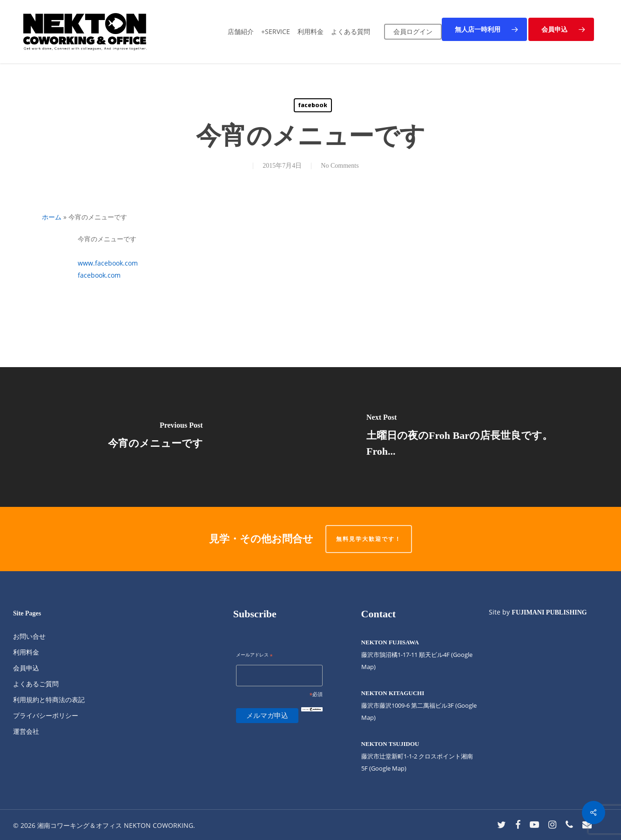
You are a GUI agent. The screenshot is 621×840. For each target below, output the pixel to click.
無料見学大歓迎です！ (369, 539)
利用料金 (26, 652)
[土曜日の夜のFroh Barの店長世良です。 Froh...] (466, 437)
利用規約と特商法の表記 (49, 700)
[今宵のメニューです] (155, 437)
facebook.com (99, 275)
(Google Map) (388, 768)
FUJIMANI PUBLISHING (549, 612)
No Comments (340, 166)
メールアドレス (254, 655)
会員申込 (26, 668)
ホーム (52, 217)
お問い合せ (29, 636)
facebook (313, 105)
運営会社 (26, 731)
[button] (484, 29)
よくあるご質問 (36, 684)
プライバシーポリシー (46, 715)
